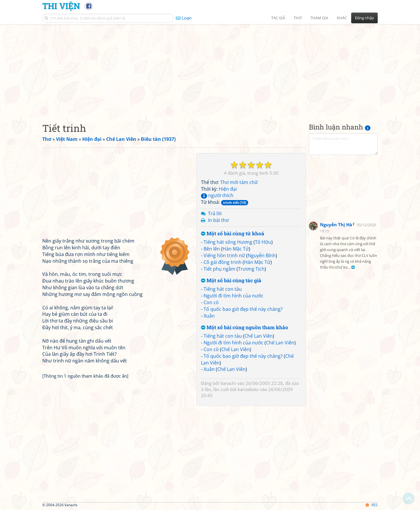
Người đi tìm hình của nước (233, 296)
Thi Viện (61, 6)
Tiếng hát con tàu (223, 289)
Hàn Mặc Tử (236, 249)
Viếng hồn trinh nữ (224, 255)
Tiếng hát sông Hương (228, 242)
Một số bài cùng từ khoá (233, 234)
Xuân (209, 316)
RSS (372, 505)
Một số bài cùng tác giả (231, 281)
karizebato (248, 389)
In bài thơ (218, 220)
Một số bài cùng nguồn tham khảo (245, 328)
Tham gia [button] (319, 18)
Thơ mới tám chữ (239, 182)
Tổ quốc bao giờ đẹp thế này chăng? (243, 309)
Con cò (211, 302)
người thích (217, 195)
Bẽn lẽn (212, 249)
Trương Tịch (251, 269)
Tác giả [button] (278, 18)
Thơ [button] (298, 18)
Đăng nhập (364, 18)
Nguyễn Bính (262, 255)
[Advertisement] (210, 69)
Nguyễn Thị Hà (336, 225)
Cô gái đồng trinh (223, 262)
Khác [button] (342, 18)
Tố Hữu (263, 242)
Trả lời (215, 213)
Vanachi (228, 383)
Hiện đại (228, 189)
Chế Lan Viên (259, 336)
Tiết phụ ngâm (219, 269)
